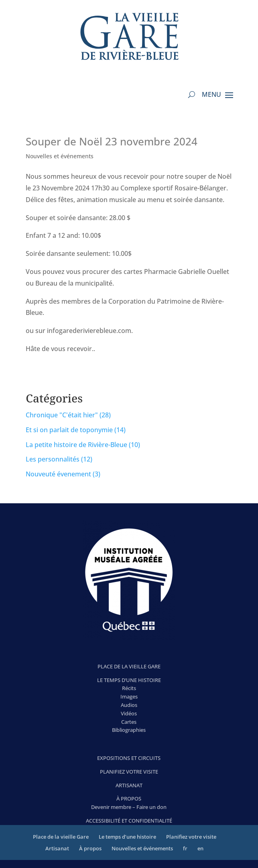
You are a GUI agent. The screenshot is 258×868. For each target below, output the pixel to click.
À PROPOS (129, 799)
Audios (129, 705)
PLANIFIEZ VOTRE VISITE (129, 772)
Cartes (129, 722)
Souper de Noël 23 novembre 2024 (112, 141)
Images (129, 696)
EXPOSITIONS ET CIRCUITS (129, 758)
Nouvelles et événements (60, 156)
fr (185, 848)
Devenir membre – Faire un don (129, 807)
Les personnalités (53, 459)
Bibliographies (129, 730)
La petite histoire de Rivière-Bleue (76, 445)
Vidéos (129, 713)
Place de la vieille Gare (61, 837)
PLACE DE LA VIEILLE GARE (129, 666)
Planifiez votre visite (191, 837)
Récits (129, 688)
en (200, 848)
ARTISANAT (129, 785)
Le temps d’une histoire (127, 837)
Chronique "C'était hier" (62, 415)
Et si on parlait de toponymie (69, 430)
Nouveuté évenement (58, 474)
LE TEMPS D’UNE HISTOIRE (129, 680)
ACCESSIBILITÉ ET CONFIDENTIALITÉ (129, 821)
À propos (90, 848)
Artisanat (57, 848)
